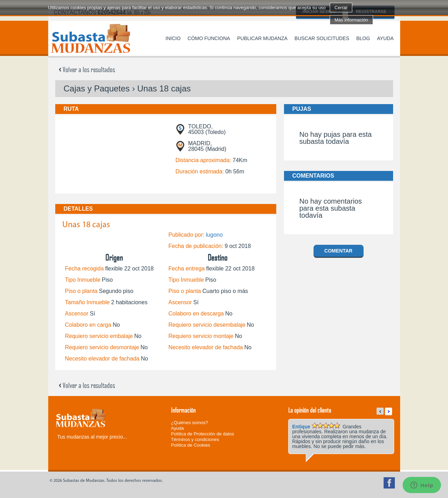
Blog (363, 38)
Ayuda (385, 38)
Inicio (173, 38)
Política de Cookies (191, 445)
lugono (214, 235)
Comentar (339, 251)
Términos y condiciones (195, 439)
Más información (351, 20)
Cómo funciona (209, 38)
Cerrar (341, 8)
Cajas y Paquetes (97, 88)
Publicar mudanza (262, 38)
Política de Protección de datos (203, 434)
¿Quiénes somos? (190, 423)
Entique (301, 427)
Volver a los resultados (87, 69)
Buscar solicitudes (322, 38)
